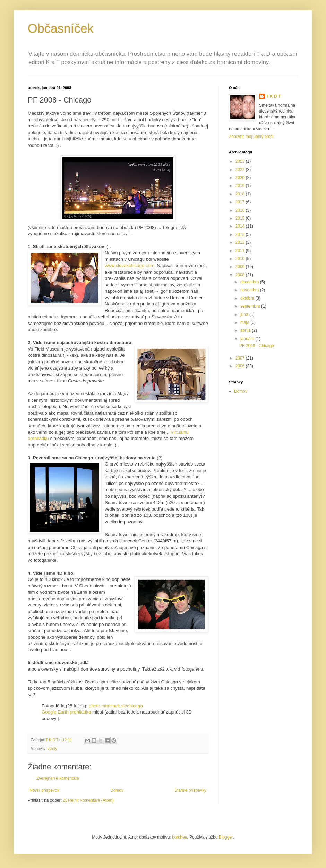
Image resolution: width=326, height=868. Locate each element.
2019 (241, 186)
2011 (241, 251)
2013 (241, 234)
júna (245, 315)
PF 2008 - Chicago (257, 346)
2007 (241, 358)
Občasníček (61, 29)
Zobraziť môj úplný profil (251, 136)
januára (248, 339)
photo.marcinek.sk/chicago (116, 706)
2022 (241, 170)
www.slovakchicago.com (130, 265)
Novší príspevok (44, 790)
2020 (241, 178)
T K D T (273, 96)
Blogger (226, 837)
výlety (52, 749)
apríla (246, 330)
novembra (250, 290)
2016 (241, 210)
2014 (241, 226)
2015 (241, 218)
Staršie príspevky (190, 790)
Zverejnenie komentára (58, 778)
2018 (241, 194)
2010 (241, 259)
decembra (250, 282)
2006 (241, 366)
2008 (241, 275)
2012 (241, 242)
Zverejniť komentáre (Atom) (88, 800)
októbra (248, 298)
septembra (251, 306)
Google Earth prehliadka (66, 712)
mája (245, 322)
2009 (241, 267)
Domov (117, 790)
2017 (241, 202)
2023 (241, 161)
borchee (179, 837)
